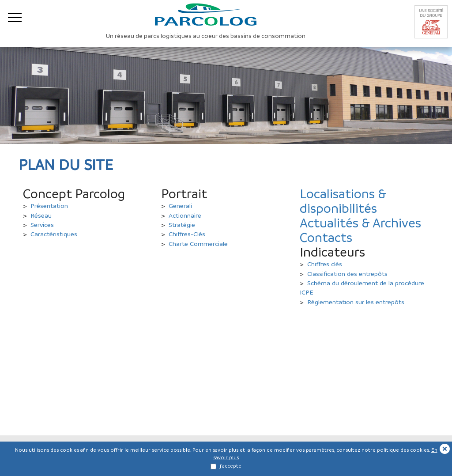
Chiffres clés (325, 264)
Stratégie (182, 224)
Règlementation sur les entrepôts (356, 302)
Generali (180, 205)
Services (42, 224)
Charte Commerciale (198, 243)
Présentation (49, 205)
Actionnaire (185, 215)
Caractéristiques (54, 234)
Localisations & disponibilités (343, 201)
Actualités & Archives (360, 223)
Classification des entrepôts (347, 273)
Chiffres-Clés (187, 234)
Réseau (41, 215)
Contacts (326, 237)
